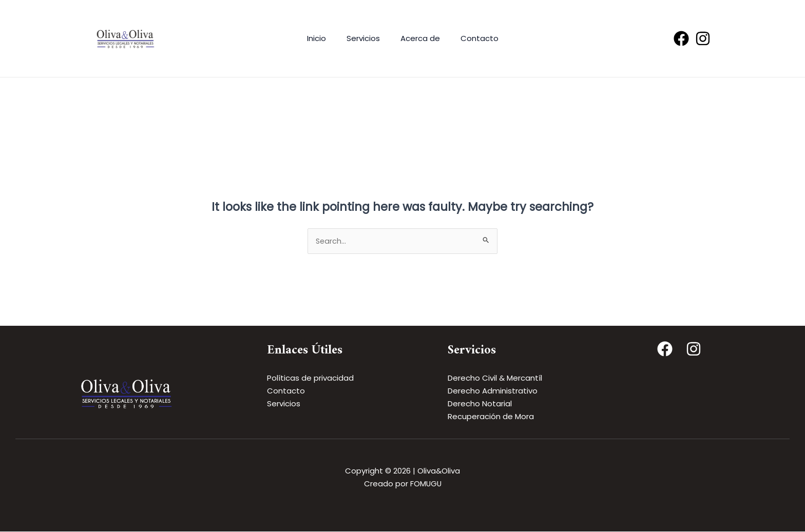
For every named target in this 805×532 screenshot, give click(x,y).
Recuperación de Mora (491, 416)
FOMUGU (426, 484)
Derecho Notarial (480, 404)
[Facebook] (681, 38)
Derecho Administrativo (493, 391)
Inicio (324, 38)
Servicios (366, 38)
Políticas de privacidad (310, 378)
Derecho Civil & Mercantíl (495, 378)
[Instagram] (703, 38)
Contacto (472, 38)
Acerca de (418, 38)
